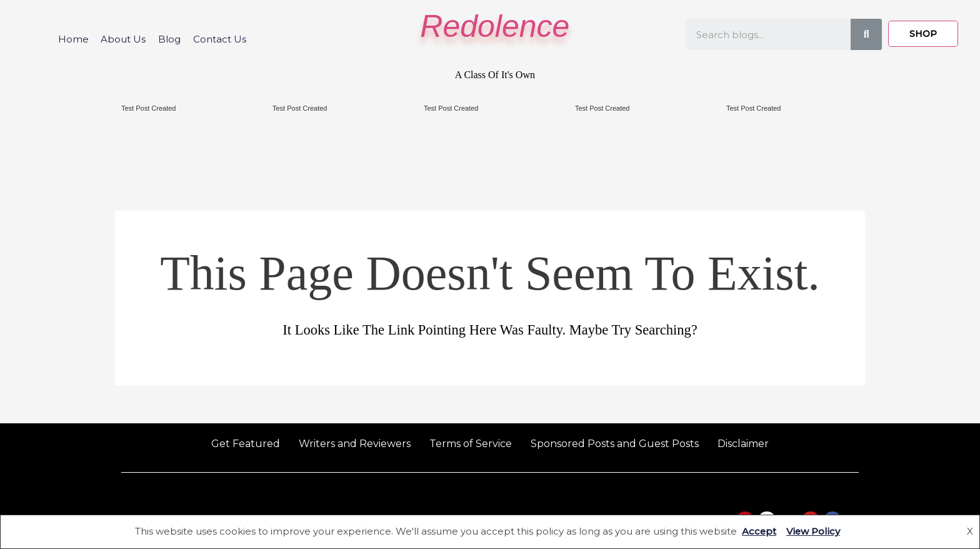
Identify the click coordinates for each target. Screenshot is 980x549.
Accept (759, 532)
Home (73, 39)
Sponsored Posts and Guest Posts (615, 444)
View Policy (813, 532)
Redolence (495, 26)
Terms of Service (471, 444)
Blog (169, 39)
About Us (123, 39)
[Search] (866, 34)
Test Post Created (148, 108)
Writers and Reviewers (355, 444)
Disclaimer (743, 444)
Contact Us (220, 39)
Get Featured (246, 444)
